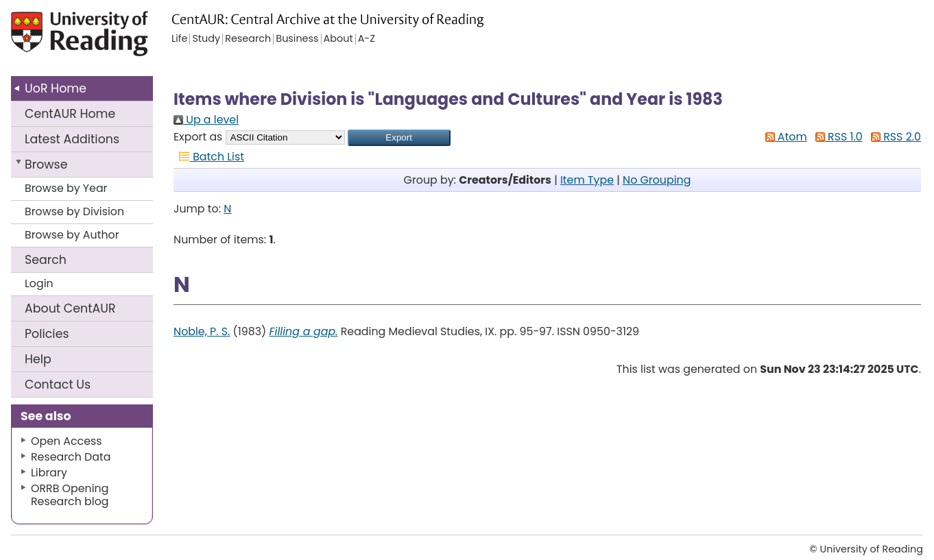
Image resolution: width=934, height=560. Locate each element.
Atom (783, 137)
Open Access (67, 441)
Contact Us (58, 385)
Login (39, 283)
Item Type (587, 180)
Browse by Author (72, 235)
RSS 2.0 (893, 137)
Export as (198, 137)
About (70, 308)
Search (46, 260)
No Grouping (657, 180)
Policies (47, 334)
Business (297, 39)
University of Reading (104, 39)
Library (49, 473)
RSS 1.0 (836, 137)
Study (206, 39)
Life (179, 39)
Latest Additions (72, 139)
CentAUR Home (70, 114)
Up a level (206, 120)
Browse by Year (66, 188)
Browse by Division (74, 211)
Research (248, 39)
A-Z (367, 39)
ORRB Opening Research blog (70, 495)
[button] (399, 138)
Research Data (71, 457)
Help (38, 359)
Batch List (209, 157)
